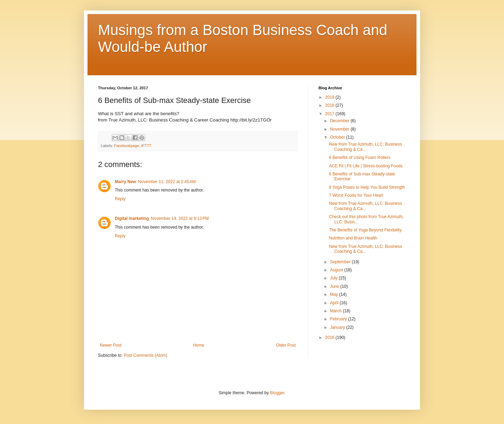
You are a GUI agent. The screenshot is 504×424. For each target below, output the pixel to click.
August (337, 270)
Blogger (277, 393)
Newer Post (111, 345)
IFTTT (146, 146)
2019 (330, 97)
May (335, 294)
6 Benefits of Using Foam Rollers (360, 158)
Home (199, 345)
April (335, 303)
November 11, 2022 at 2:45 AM (167, 182)
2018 (330, 105)
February (339, 319)
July (334, 278)
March (337, 311)
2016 (330, 338)
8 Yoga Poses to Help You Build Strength (367, 187)
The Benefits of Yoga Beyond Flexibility (365, 230)
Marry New (125, 182)
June (335, 286)
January (338, 327)
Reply (120, 199)
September (341, 262)
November (340, 129)
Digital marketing (132, 218)
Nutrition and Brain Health (353, 238)
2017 (330, 114)
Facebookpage (127, 146)
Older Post (286, 345)
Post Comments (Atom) (145, 355)
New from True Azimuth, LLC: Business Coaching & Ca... (366, 147)
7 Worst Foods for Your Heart (356, 195)
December (340, 121)
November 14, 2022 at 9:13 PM (180, 218)
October (338, 137)
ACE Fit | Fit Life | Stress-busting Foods (366, 166)
